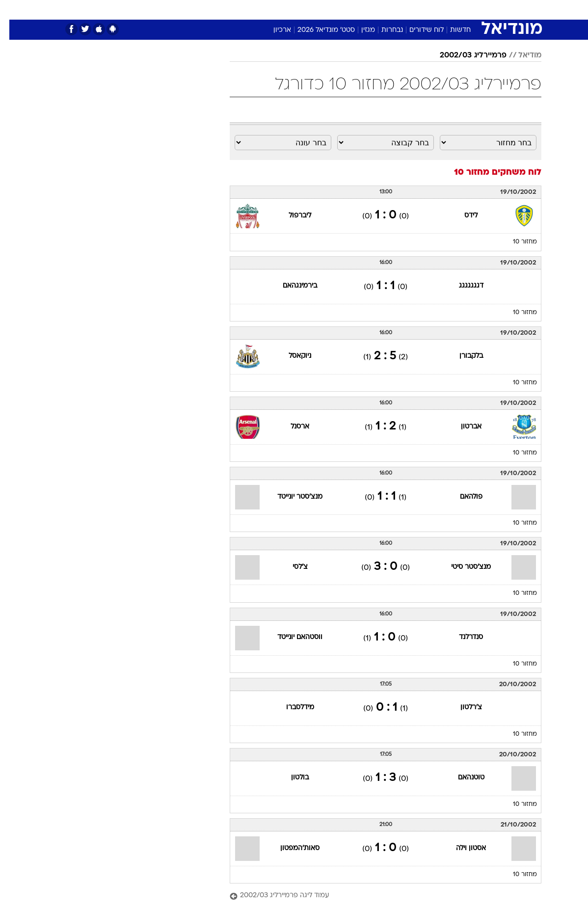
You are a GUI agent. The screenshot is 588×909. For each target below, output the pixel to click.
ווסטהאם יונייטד (291, 637)
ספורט (438, 9)
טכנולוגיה (201, 9)
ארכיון (273, 30)
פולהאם (462, 497)
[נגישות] (13, 9)
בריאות (266, 9)
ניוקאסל (291, 356)
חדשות (468, 9)
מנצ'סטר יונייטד (291, 497)
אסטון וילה (462, 848)
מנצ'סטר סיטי (462, 567)
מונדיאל (405, 9)
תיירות (235, 9)
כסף (319, 9)
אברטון (462, 427)
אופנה (168, 9)
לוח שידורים (417, 30)
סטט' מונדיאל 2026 (317, 30)
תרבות (373, 9)
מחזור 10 (516, 242)
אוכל (295, 9)
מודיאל (521, 55)
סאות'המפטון (291, 848)
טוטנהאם (462, 778)
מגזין (359, 30)
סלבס (345, 9)
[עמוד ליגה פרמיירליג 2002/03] (376, 896)
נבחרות (383, 30)
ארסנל (291, 427)
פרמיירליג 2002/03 (464, 55)
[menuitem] (462, 9)
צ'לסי (291, 567)
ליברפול (291, 216)
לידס (462, 216)
